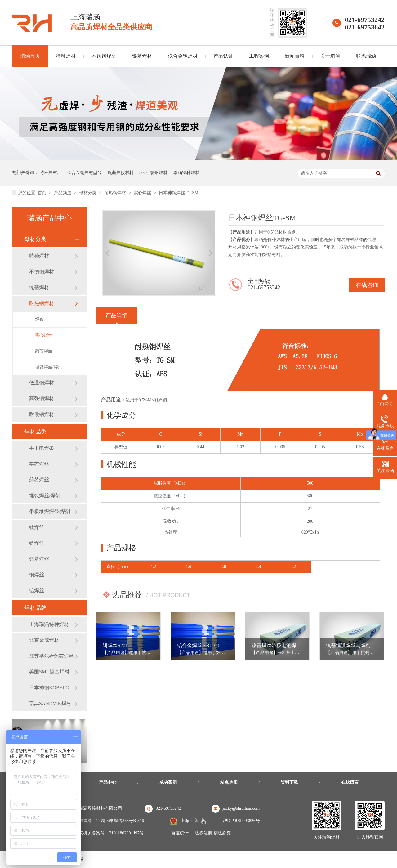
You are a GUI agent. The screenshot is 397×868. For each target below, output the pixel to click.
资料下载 (289, 782)
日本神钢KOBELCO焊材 (52, 688)
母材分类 (88, 193)
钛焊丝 (37, 527)
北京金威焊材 (44, 640)
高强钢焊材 (42, 398)
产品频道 (63, 193)
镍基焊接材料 (121, 173)
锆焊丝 (37, 543)
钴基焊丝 (39, 559)
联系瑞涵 (366, 56)
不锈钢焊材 (104, 56)
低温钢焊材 (42, 383)
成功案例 (168, 782)
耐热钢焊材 (116, 193)
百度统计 (180, 833)
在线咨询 (367, 285)
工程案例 (259, 56)
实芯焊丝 (39, 464)
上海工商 (189, 821)
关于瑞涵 (330, 56)
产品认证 (223, 56)
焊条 (39, 319)
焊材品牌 (35, 608)
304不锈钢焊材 (153, 173)
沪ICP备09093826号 (241, 821)
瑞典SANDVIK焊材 (50, 703)
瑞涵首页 (30, 56)
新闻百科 (295, 56)
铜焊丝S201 (115, 645)
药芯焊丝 (44, 351)
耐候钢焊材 (42, 414)
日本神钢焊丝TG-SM (179, 193)
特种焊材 (66, 56)
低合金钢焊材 (183, 56)
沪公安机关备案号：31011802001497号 (107, 833)
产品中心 (108, 782)
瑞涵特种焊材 (186, 173)
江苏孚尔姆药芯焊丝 (51, 656)
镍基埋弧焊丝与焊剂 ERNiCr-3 (359, 645)
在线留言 (350, 782)
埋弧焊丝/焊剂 (49, 367)
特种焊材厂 (51, 173)
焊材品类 (35, 432)
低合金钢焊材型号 (84, 173)
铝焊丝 (37, 591)
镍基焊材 (142, 56)
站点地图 (229, 782)
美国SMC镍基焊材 (49, 672)
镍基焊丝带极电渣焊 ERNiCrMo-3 (288, 645)
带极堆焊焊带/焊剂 (50, 511)
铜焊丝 (37, 575)
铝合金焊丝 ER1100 (198, 645)
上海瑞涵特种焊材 (49, 624)
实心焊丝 (143, 193)
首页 (42, 193)
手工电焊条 (42, 448)
